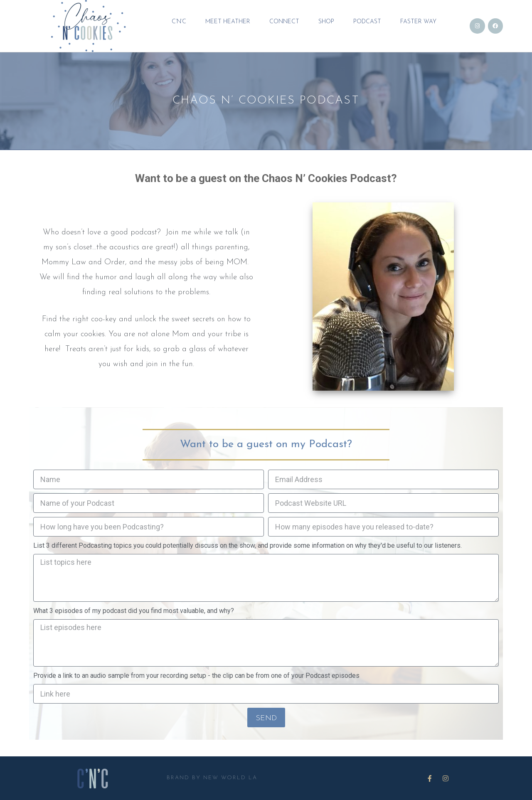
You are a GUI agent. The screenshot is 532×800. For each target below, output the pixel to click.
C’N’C (179, 21)
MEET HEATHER (228, 21)
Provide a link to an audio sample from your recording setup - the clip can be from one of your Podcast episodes (196, 676)
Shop (326, 21)
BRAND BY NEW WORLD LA (212, 778)
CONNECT (284, 21)
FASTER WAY (418, 21)
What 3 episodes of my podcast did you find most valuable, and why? (134, 611)
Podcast (367, 21)
